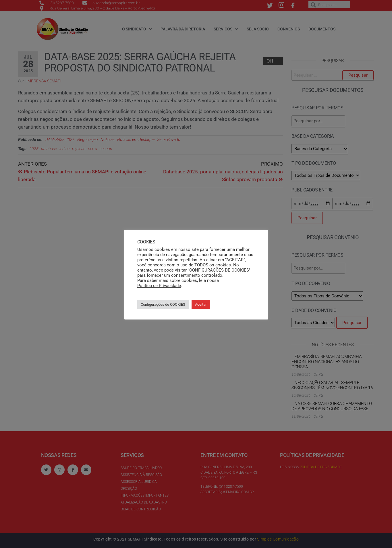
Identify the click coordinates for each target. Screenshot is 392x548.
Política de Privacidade (159, 286)
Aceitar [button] (201, 304)
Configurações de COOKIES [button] (163, 304)
